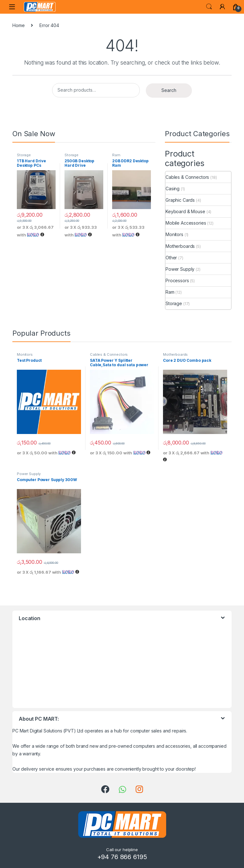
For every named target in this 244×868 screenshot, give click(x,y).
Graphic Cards (180, 200)
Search (209, 7)
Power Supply (180, 269)
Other (171, 258)
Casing (173, 189)
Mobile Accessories (186, 223)
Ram (116, 155)
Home (18, 25)
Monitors (174, 234)
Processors (177, 280)
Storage (24, 155)
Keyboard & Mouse (185, 211)
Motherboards (180, 246)
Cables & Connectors (187, 177)
